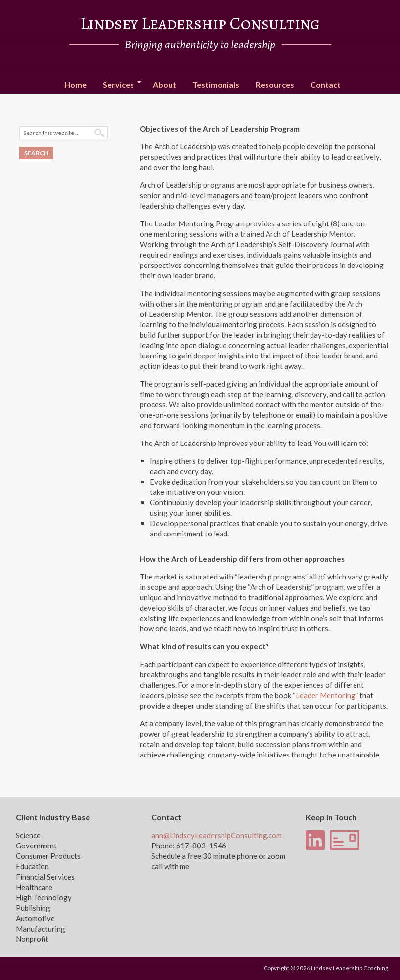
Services (118, 85)
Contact (326, 84)
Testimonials (216, 84)
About (164, 84)
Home (75, 84)
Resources (275, 84)
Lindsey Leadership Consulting (200, 23)
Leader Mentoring (326, 695)
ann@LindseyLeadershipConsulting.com (217, 835)
